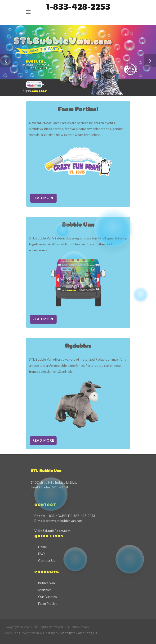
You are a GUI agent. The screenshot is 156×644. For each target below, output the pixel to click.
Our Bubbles (47, 597)
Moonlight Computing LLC (79, 633)
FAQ (41, 554)
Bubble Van (47, 583)
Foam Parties (48, 603)
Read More (43, 198)
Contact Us (47, 561)
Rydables (45, 590)
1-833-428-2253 (78, 5)
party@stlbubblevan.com (64, 521)
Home (42, 547)
